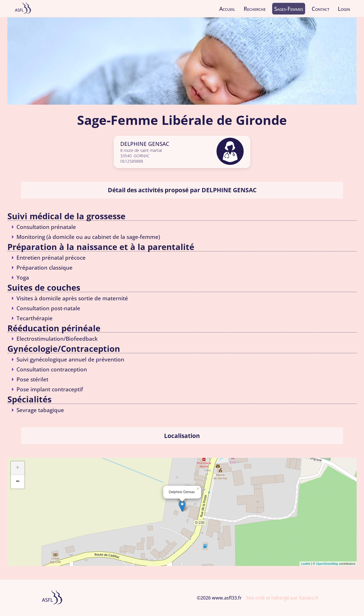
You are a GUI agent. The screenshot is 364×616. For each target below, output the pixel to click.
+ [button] (17, 468)
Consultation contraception (52, 369)
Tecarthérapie (35, 318)
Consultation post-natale (48, 308)
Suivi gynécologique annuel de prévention (70, 359)
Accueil (227, 9)
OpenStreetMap (327, 564)
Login (344, 9)
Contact (320, 9)
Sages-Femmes (289, 9)
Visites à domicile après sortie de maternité (72, 298)
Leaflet (306, 564)
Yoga (23, 277)
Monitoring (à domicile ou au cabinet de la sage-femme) (88, 237)
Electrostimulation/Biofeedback (57, 339)
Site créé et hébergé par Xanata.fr (283, 598)
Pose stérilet (32, 379)
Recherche (255, 9)
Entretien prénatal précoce (51, 258)
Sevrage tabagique (40, 410)
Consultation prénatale (46, 227)
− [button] (17, 482)
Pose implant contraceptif (50, 389)
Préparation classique (45, 267)
